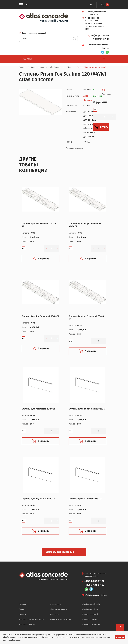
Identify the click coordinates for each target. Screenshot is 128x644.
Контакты (55, 614)
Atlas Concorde (55, 67)
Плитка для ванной (90, 614)
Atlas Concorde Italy (90, 609)
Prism (69, 67)
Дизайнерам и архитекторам (31, 619)
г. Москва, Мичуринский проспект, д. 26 (95, 13)
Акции (22, 609)
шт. (95, 110)
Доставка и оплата (59, 609)
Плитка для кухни (89, 619)
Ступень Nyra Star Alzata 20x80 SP (85, 499)
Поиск (75, 39)
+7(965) (100, 39)
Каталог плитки (38, 67)
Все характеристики (75, 148)
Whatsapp (107, 53)
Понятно (120, 637)
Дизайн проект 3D (27, 624)
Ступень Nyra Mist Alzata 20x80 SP (39, 409)
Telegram (103, 53)
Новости (23, 614)
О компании (55, 604)
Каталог (23, 604)
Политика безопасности (61, 619)
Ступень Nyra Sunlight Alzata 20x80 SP (87, 409)
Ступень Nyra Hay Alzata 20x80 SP (38, 499)
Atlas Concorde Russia (91, 604)
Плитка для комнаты (91, 624)
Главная (22, 67)
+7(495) (100, 35)
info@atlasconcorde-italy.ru (99, 47)
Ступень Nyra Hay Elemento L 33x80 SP (41, 316)
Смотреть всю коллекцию (60, 552)
